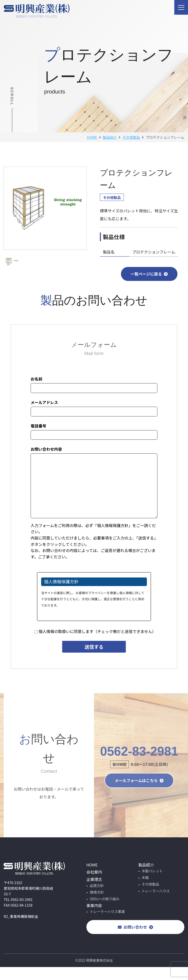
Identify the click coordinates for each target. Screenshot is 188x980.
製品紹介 (146, 865)
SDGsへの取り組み (105, 899)
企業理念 (94, 879)
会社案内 (94, 872)
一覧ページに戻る (149, 274)
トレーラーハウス (156, 891)
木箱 (145, 877)
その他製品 (112, 197)
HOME (92, 137)
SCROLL (12, 96)
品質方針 (97, 885)
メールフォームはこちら (139, 780)
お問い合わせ (135, 927)
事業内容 (94, 905)
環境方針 (97, 892)
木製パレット (152, 871)
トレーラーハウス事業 (107, 911)
